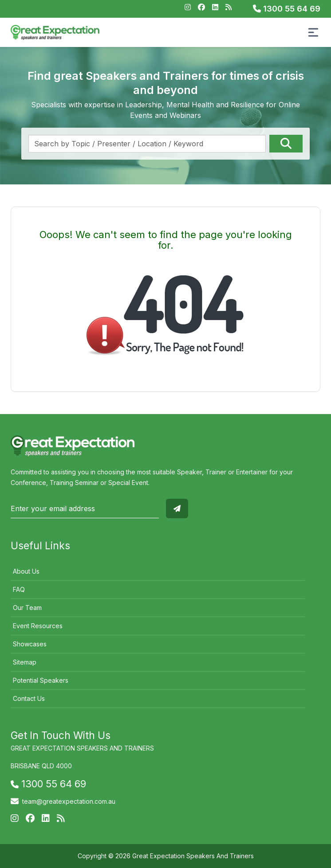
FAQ (19, 589)
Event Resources (38, 626)
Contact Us (29, 698)
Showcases (30, 644)
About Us (26, 571)
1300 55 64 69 (287, 9)
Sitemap (25, 662)
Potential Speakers (41, 680)
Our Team (27, 608)
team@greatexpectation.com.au (69, 801)
